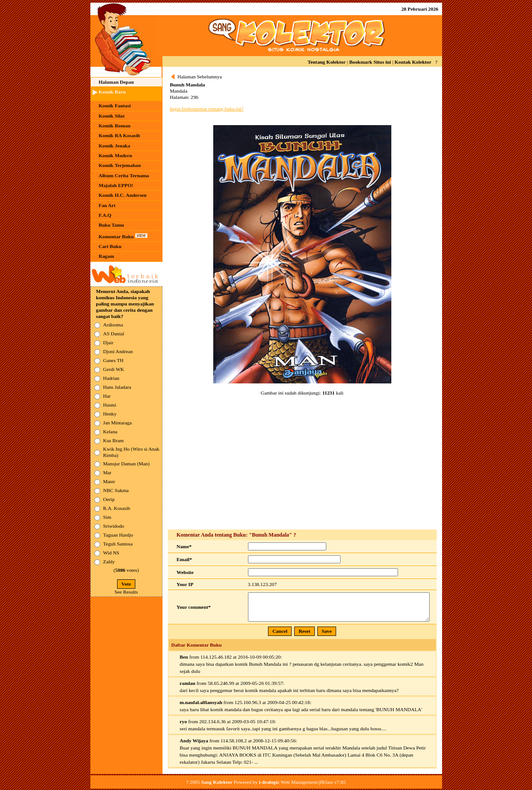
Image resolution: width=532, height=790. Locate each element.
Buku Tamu (112, 225)
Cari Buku (110, 246)
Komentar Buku (124, 236)
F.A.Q (105, 215)
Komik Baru (112, 92)
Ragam (107, 256)
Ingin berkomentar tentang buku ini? (207, 109)
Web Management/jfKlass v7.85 (302, 782)
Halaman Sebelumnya (200, 77)
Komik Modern (116, 155)
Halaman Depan (116, 82)
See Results (126, 592)
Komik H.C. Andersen (123, 195)
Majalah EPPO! (116, 185)
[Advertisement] (302, 463)
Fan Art (107, 205)
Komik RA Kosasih (120, 135)
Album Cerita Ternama (124, 175)
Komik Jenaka (115, 146)
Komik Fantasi (115, 106)
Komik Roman (115, 126)
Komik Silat (112, 116)
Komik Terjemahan (120, 165)
